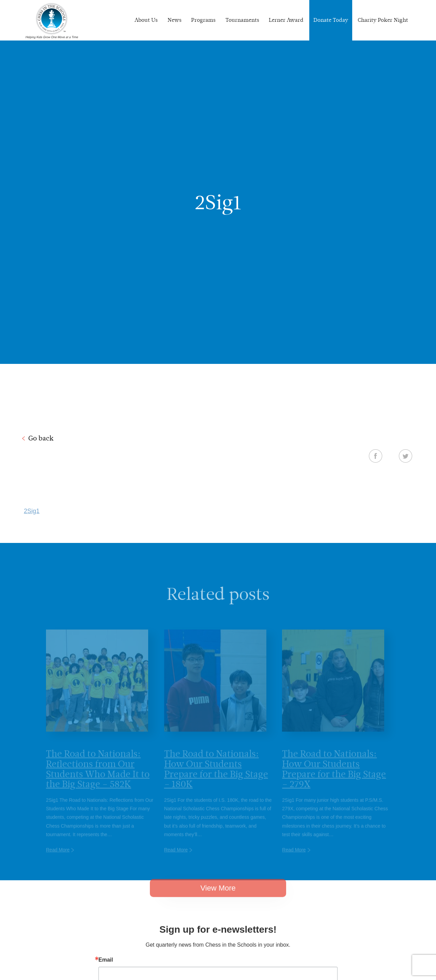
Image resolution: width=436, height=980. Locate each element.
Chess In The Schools (52, 21)
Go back (41, 438)
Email (106, 960)
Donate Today (331, 20)
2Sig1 (32, 519)
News (175, 20)
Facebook (376, 456)
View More (218, 896)
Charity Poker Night (383, 20)
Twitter (406, 456)
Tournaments (242, 20)
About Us (146, 20)
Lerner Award (286, 20)
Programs (203, 20)
